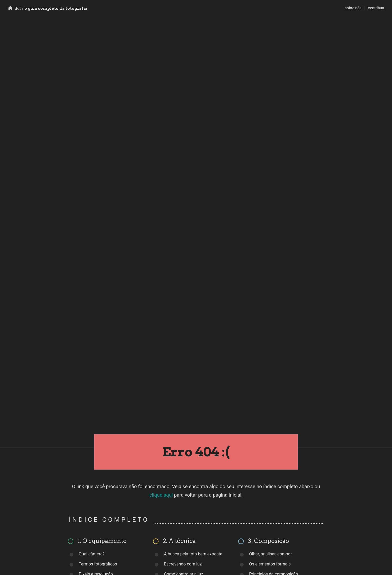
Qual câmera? (92, 554)
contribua (376, 8)
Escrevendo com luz (183, 564)
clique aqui (161, 495)
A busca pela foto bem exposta (193, 554)
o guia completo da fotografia (48, 8)
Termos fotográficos (98, 564)
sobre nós (353, 8)
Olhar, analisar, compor (271, 554)
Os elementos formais (270, 564)
